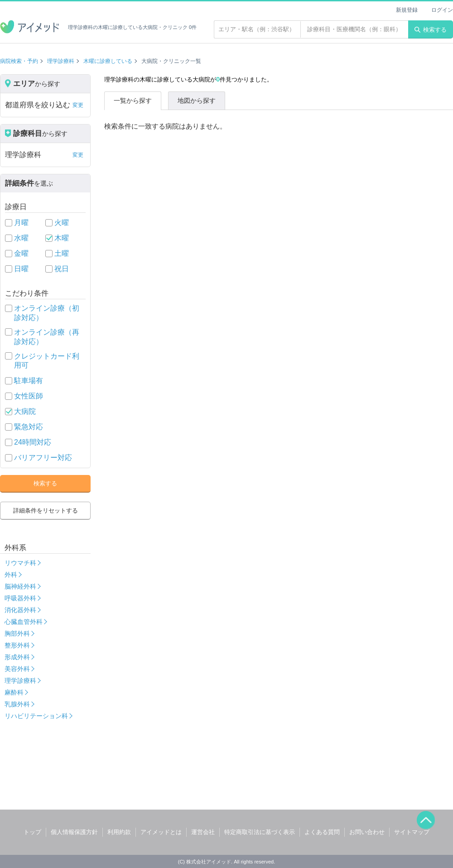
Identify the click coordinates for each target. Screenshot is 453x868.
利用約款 (119, 832)
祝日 (62, 269)
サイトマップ (412, 832)
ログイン (442, 10)
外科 (11, 575)
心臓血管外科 (24, 622)
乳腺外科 (17, 704)
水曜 (21, 238)
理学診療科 (61, 61)
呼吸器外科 (20, 598)
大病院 (25, 411)
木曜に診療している (108, 61)
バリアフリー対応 (43, 458)
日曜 (21, 269)
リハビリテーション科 (36, 716)
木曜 (62, 238)
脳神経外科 (20, 586)
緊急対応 (29, 427)
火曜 (62, 223)
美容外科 (17, 669)
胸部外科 (17, 633)
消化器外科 (20, 610)
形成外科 (17, 657)
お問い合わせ (367, 832)
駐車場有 (29, 381)
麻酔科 (14, 692)
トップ (32, 832)
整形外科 (17, 645)
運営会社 (203, 832)
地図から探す (197, 101)
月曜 (21, 223)
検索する (431, 30)
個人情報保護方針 (74, 832)
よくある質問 (322, 832)
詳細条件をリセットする (46, 511)
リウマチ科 (20, 563)
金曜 (21, 253)
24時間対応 (33, 442)
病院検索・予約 (19, 61)
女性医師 (29, 396)
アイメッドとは (161, 832)
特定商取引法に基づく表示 (260, 832)
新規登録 (407, 10)
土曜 (62, 253)
